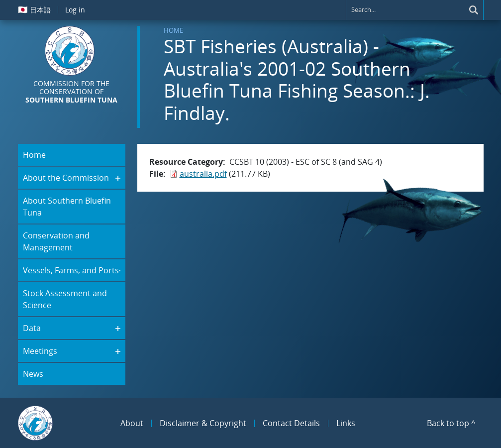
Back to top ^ (451, 423)
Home (173, 30)
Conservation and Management (56, 241)
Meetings (40, 351)
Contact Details (291, 423)
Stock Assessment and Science (65, 299)
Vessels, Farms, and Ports (71, 270)
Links (346, 423)
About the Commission (66, 178)
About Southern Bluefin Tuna (67, 207)
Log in (75, 10)
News (33, 374)
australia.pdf (203, 174)
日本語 (34, 9)
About (132, 423)
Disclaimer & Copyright (203, 423)
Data (32, 328)
